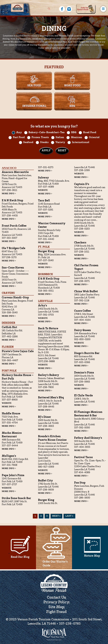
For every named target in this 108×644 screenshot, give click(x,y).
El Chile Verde (83, 396)
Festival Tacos (83, 457)
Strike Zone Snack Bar (16, 498)
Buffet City (45, 481)
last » (69, 516)
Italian (60, 138)
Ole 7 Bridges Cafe (14, 248)
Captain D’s (82, 184)
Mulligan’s (9, 456)
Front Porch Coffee (14, 226)
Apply (46, 151)
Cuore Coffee (82, 311)
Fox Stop (80, 483)
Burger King (46, 251)
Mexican (76, 138)
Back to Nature (48, 329)
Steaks (44, 142)
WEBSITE (7, 403)
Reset (62, 151)
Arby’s (42, 306)
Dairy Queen (83, 330)
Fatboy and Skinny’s (88, 438)
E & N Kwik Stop (12, 201)
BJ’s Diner (44, 417)
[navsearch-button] (49, 9)
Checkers (80, 243)
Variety (60, 142)
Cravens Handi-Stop (15, 298)
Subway (43, 178)
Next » (56, 516)
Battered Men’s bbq (51, 398)
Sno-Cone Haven (13, 268)
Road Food (90, 133)
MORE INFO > (9, 194)
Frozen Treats (40, 138)
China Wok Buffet (86, 292)
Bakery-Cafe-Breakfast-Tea (47, 133)
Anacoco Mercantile (15, 172)
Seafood (28, 142)
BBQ (74, 133)
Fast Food (19, 138)
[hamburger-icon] (103, 9)
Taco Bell (44, 201)
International (81, 142)
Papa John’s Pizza (13, 475)
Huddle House (11, 414)
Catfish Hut (9, 327)
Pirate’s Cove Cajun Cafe (18, 351)
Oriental (94, 138)
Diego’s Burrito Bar (87, 353)
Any (19, 133)
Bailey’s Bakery (49, 375)
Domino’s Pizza (84, 373)
